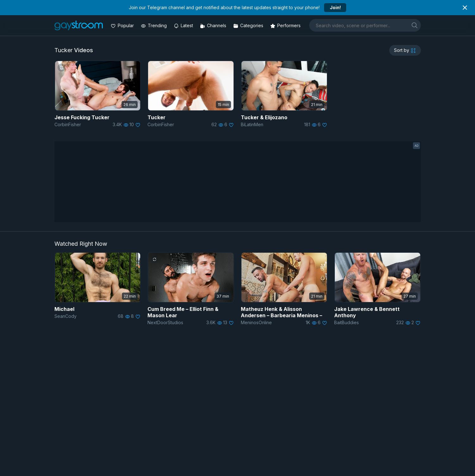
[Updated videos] (184, 25)
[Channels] (214, 25)
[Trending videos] (154, 25)
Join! (335, 7)
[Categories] (249, 25)
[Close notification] (465, 8)
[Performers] (286, 25)
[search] (415, 25)
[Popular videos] (123, 25)
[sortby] (405, 50)
